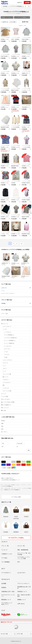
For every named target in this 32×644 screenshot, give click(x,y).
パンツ (17, 366)
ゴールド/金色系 (11, 468)
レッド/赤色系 (26, 465)
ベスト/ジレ (17, 355)
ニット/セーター (17, 346)
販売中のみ (5, 22)
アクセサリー (17, 380)
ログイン (20, 3)
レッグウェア (17, 388)
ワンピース (17, 363)
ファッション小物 (17, 374)
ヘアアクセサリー (17, 382)
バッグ (17, 371)
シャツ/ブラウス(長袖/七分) (17, 338)
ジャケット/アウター (17, 360)
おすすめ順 (13, 22)
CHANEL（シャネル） (7, 17)
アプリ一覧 (20, 634)
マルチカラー (16, 468)
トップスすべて (17, 332)
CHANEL (16, 303)
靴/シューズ (17, 377)
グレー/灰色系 (16, 462)
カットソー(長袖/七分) (17, 343)
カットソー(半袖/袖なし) (17, 341)
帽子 (17, 385)
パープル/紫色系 (11, 465)
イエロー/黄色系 (16, 465)
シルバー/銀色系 (6, 468)
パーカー (17, 352)
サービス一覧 (4, 634)
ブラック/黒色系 (6, 462)
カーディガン (17, 349)
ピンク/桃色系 (21, 465)
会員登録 (27, 3)
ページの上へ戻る (16, 497)
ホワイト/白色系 (11, 462)
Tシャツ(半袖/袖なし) (17, 335)
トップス (17, 329)
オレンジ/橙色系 (31, 465)
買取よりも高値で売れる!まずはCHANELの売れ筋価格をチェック (16, 479)
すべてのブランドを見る (16, 538)
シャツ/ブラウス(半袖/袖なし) (22, 17)
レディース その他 (17, 391)
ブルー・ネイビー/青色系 (6, 465)
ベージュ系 (26, 462)
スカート (17, 368)
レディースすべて (17, 326)
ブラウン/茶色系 (21, 462)
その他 (17, 357)
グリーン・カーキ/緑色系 (31, 462)
